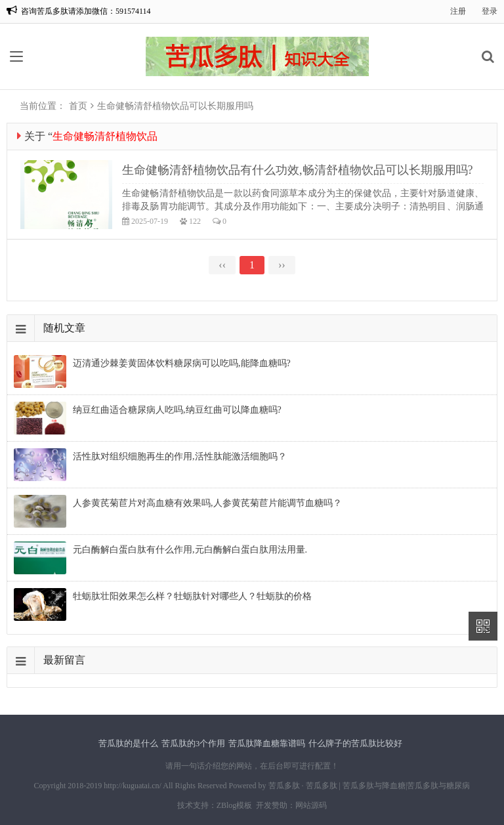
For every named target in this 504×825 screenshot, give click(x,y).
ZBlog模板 (235, 805)
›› (282, 265)
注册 (458, 11)
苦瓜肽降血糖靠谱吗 (267, 743)
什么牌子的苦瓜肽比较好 (355, 743)
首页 (78, 106)
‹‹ (222, 265)
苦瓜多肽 (284, 786)
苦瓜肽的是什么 (128, 743)
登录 (490, 11)
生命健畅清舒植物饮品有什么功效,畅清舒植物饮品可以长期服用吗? (298, 170)
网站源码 (311, 805)
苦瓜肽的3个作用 (194, 743)
